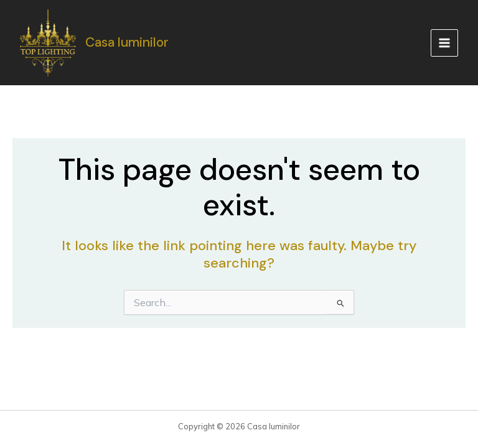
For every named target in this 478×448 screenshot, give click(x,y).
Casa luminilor (127, 42)
